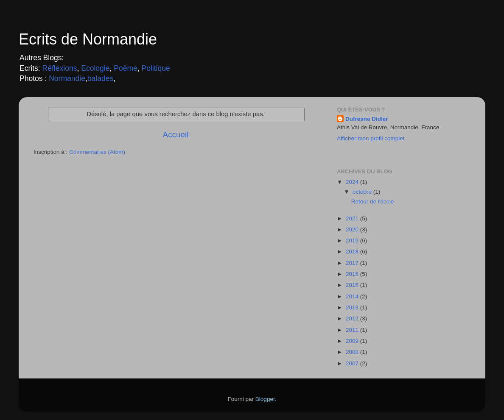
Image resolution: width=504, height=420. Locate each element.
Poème (126, 68)
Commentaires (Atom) (97, 152)
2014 (353, 296)
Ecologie (95, 68)
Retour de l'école (373, 202)
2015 (353, 285)
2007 (353, 363)
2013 (353, 307)
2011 (353, 330)
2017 (353, 263)
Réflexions (60, 68)
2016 (353, 274)
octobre (363, 192)
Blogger (265, 399)
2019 (353, 241)
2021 (353, 218)
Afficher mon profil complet (371, 138)
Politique (156, 68)
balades (100, 78)
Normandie (66, 78)
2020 (353, 229)
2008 (353, 352)
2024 (353, 182)
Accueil (176, 135)
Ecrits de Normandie (88, 39)
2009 (353, 341)
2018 (353, 252)
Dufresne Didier (367, 119)
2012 (353, 318)
